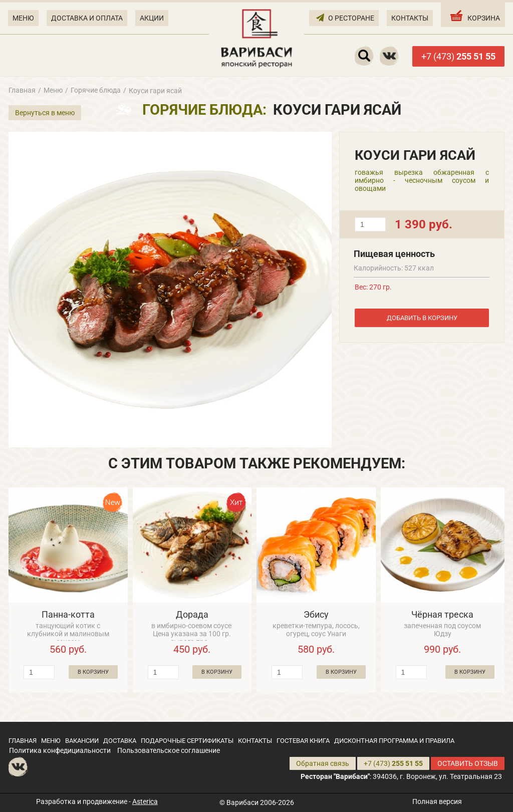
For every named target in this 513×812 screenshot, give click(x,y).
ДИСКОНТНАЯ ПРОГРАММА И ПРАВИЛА (394, 741)
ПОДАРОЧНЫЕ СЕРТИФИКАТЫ (187, 741)
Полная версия (437, 801)
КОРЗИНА (474, 16)
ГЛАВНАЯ (23, 741)
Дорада (192, 614)
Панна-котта (68, 614)
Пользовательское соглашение (169, 750)
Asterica (145, 801)
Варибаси (242, 802)
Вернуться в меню (45, 113)
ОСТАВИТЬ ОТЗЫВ (468, 763)
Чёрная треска (442, 614)
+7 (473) (458, 56)
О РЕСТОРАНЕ (345, 17)
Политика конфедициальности (60, 750)
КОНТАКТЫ (410, 18)
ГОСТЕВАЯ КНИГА (303, 741)
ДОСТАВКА (120, 741)
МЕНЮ (23, 18)
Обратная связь (323, 763)
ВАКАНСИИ (82, 741)
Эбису (316, 614)
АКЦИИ (152, 18)
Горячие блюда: (204, 110)
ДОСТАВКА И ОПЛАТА (87, 18)
